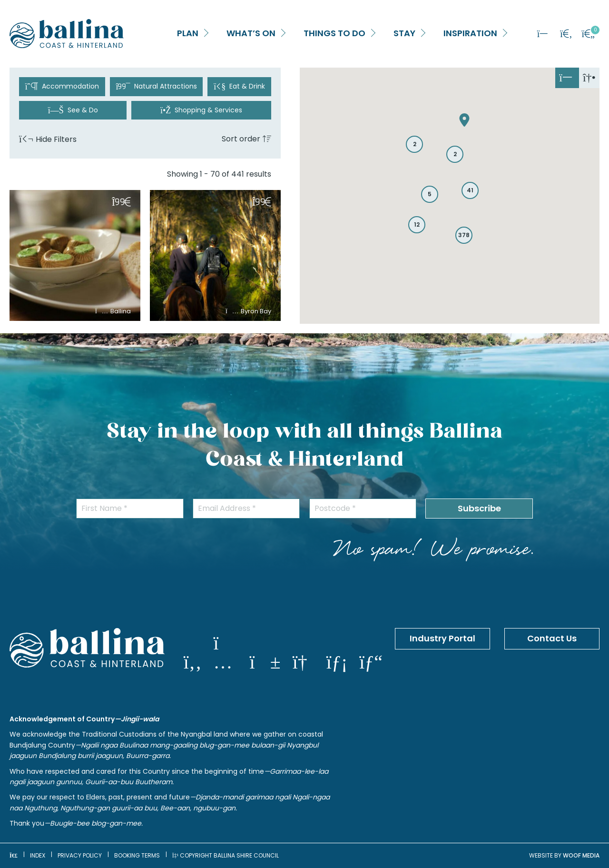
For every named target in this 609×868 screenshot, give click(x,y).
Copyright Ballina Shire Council (226, 855)
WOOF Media (581, 855)
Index (38, 855)
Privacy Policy (80, 855)
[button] (204, 34)
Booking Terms (137, 855)
